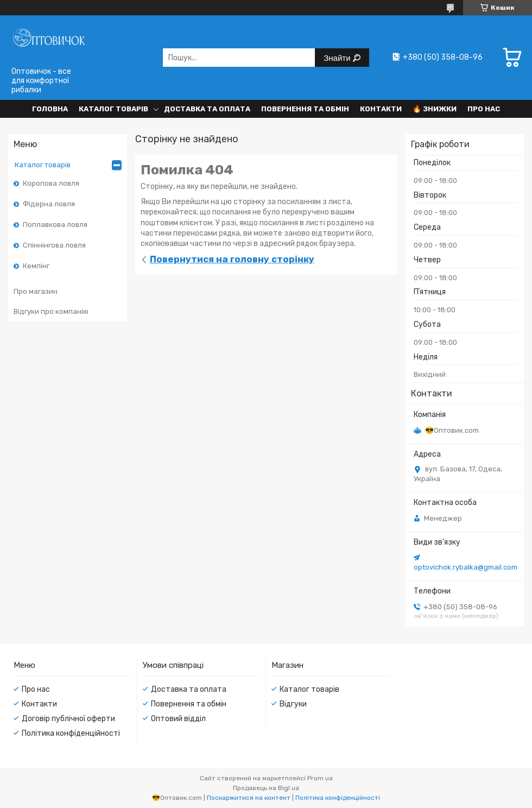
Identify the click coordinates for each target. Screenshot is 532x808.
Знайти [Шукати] (338, 58)
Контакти (381, 109)
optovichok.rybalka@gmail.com (465, 567)
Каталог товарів (113, 109)
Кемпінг (36, 266)
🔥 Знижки (435, 109)
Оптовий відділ (178, 719)
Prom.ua (320, 778)
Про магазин (36, 291)
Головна (50, 109)
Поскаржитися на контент (249, 798)
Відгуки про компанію (51, 311)
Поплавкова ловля (55, 225)
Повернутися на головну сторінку (232, 259)
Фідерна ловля (49, 204)
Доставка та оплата (207, 109)
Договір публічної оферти (68, 719)
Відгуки (293, 704)
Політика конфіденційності (71, 733)
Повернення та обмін (305, 109)
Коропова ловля (51, 183)
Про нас (484, 109)
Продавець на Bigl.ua (266, 788)
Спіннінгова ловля (54, 245)
